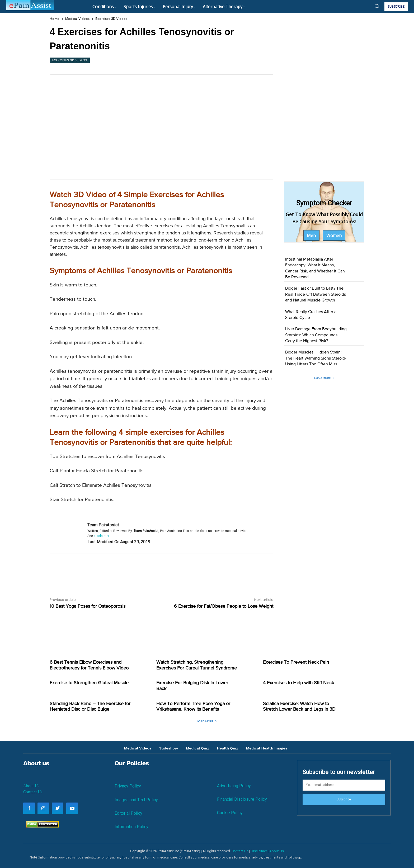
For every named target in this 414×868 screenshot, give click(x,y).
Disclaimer (259, 851)
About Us (31, 786)
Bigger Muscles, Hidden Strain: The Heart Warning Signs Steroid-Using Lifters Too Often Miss (316, 358)
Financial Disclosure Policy (242, 799)
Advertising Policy (234, 786)
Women (334, 235)
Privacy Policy (128, 786)
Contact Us (33, 792)
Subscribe (344, 799)
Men (311, 235)
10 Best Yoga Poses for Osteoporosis (88, 606)
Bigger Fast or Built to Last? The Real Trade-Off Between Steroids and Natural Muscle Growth (316, 294)
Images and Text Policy (136, 800)
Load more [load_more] (324, 378)
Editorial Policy (128, 813)
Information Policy (131, 827)
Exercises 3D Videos (111, 19)
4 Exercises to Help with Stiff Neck (298, 683)
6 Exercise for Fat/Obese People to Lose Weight (224, 606)
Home (55, 19)
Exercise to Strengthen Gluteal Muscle (89, 683)
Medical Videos (77, 19)
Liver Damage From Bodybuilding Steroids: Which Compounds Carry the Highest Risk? (316, 335)
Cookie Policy (230, 813)
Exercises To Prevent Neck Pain (296, 662)
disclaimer (102, 536)
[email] (344, 785)
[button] (377, 6)
